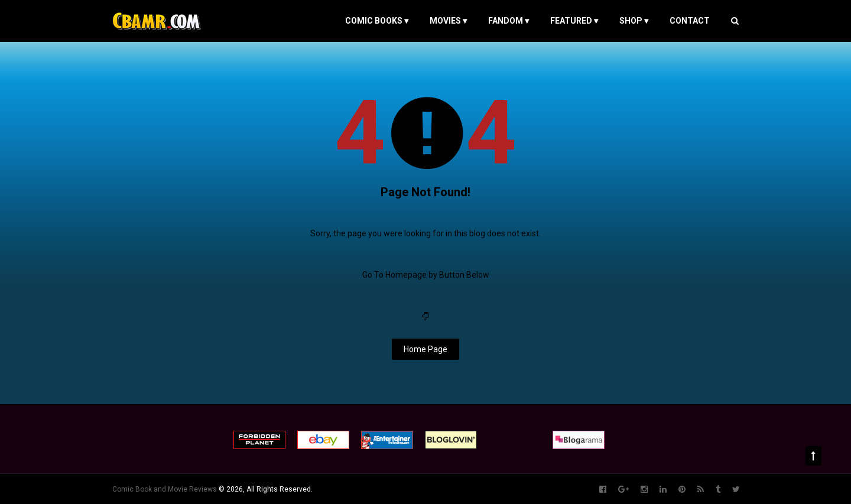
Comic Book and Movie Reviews (165, 489)
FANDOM (509, 21)
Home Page (425, 349)
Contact (690, 21)
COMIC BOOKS (377, 21)
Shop (634, 21)
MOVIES (448, 21)
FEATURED (574, 21)
